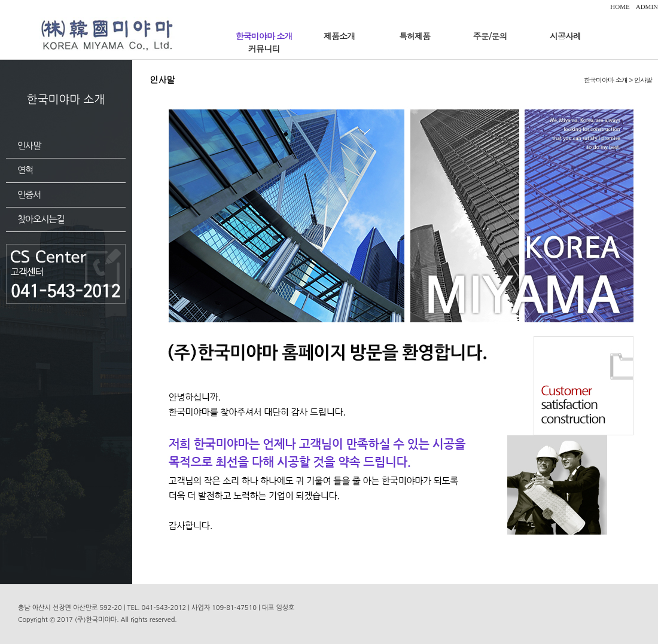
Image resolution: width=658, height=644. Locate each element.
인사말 (29, 146)
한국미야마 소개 (264, 36)
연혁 (25, 170)
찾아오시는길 (41, 219)
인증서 (29, 195)
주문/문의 (490, 36)
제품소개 (339, 36)
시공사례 (565, 36)
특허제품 (415, 36)
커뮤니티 (264, 48)
